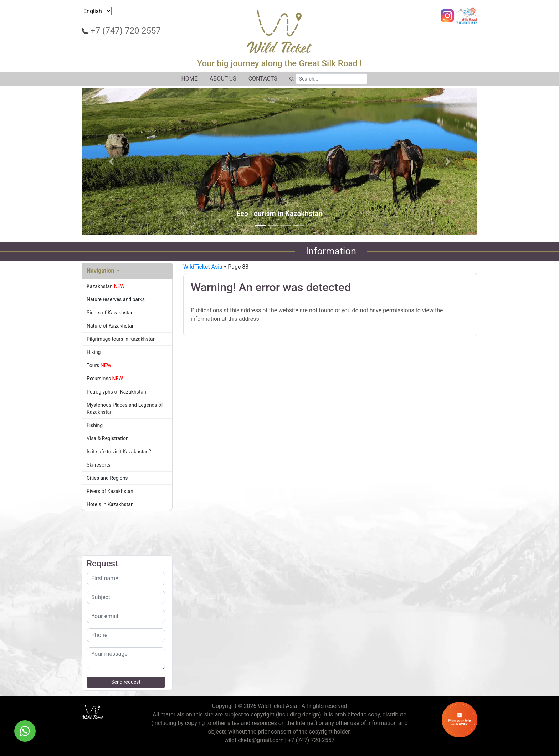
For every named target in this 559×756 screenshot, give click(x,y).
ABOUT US (223, 79)
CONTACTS (263, 79)
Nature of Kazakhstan (127, 326)
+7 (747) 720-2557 (126, 31)
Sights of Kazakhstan (127, 313)
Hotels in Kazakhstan (127, 504)
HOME (189, 79)
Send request (126, 682)
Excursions (127, 379)
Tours (127, 365)
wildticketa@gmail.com (254, 740)
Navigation (101, 271)
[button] (111, 161)
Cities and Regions (127, 478)
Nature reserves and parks (127, 299)
